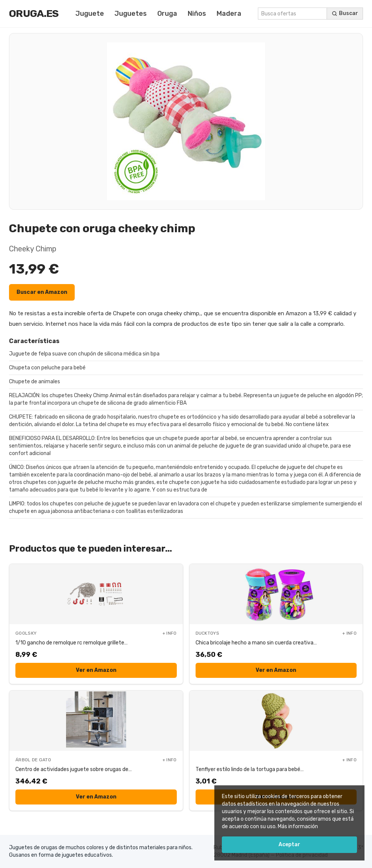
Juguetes (131, 14)
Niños (197, 14)
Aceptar (289, 845)
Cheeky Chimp (33, 249)
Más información (298, 826)
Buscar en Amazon (42, 292)
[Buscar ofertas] (345, 14)
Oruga (167, 14)
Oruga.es (34, 14)
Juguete (90, 14)
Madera (229, 14)
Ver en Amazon (96, 670)
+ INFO (170, 633)
